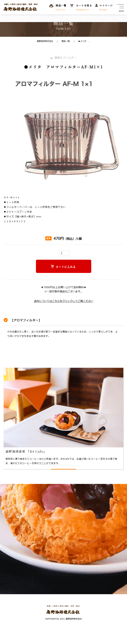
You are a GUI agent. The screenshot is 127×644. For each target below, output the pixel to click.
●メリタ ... (82, 41)
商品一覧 (63, 41)
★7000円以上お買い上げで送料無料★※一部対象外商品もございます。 (64, 289)
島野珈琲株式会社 (45, 41)
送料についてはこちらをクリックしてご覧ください (64, 301)
